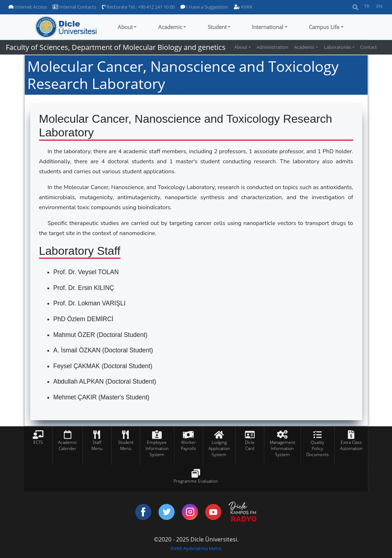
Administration (272, 47)
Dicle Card (250, 445)
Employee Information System (157, 448)
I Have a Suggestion (204, 7)
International (268, 27)
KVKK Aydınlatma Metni (196, 548)
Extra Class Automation (351, 445)
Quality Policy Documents (318, 448)
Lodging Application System (219, 448)
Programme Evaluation (196, 481)
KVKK (243, 7)
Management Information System (282, 448)
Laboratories (337, 47)
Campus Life (324, 27)
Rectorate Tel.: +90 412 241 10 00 (138, 7)
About (125, 27)
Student (217, 27)
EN (379, 6)
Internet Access (28, 7)
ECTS (38, 442)
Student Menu (126, 445)
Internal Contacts (74, 7)
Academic (170, 27)
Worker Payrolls (188, 445)
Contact (369, 47)
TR (367, 6)
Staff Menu (97, 445)
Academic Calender (68, 445)
